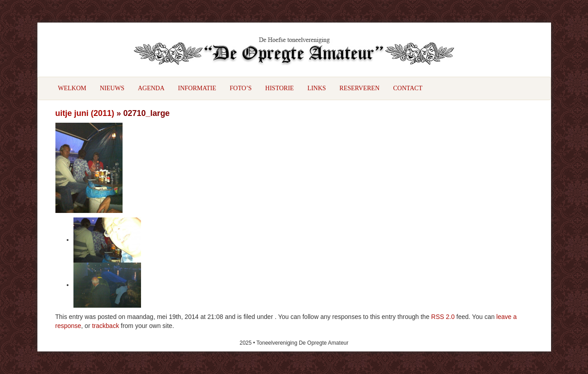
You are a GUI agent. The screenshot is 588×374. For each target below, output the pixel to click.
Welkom (72, 88)
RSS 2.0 (443, 317)
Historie (280, 88)
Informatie (197, 88)
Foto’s (241, 88)
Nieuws (112, 88)
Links (317, 88)
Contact (408, 88)
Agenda (151, 88)
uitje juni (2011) (85, 113)
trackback (105, 326)
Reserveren (359, 88)
